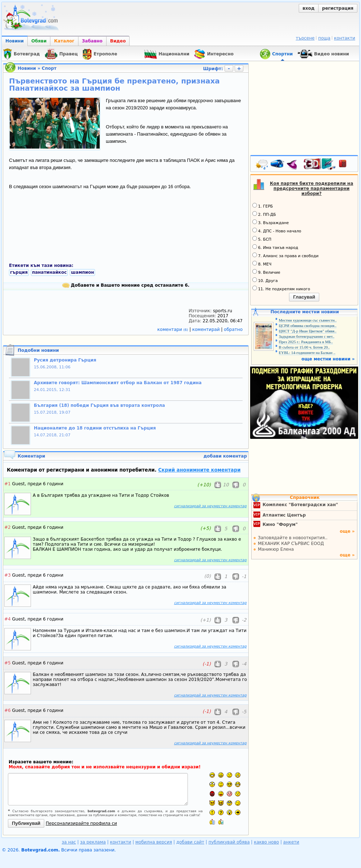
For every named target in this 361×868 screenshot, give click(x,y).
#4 (8, 619)
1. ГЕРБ (263, 206)
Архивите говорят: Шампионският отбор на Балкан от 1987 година (118, 383)
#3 (8, 575)
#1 (8, 484)
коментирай (207, 330)
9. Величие (266, 272)
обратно (233, 330)
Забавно (92, 41)
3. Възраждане (271, 222)
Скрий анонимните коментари (199, 470)
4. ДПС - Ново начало (277, 231)
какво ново (266, 842)
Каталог (64, 41)
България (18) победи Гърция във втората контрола (99, 405)
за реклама (93, 842)
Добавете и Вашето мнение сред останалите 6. (126, 285)
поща (324, 38)
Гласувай (304, 297)
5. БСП (262, 239)
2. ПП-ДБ (264, 214)
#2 (8, 527)
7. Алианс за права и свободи (285, 255)
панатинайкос (49, 272)
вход (309, 8)
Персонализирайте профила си (81, 823)
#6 (8, 710)
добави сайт (190, 842)
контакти (345, 38)
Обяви (39, 41)
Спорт (49, 68)
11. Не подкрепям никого (281, 288)
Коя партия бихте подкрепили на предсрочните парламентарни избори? (312, 188)
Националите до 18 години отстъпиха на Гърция (95, 428)
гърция (19, 272)
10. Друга (265, 280)
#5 (8, 663)
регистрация (338, 8)
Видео (118, 41)
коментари (173, 330)
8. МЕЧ (262, 264)
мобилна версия (154, 842)
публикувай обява (229, 842)
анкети (291, 842)
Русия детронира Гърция (65, 360)
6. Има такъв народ (275, 247)
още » (347, 531)
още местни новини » (328, 359)
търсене (305, 38)
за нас (69, 842)
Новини (15, 41)
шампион (82, 272)
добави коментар (225, 456)
